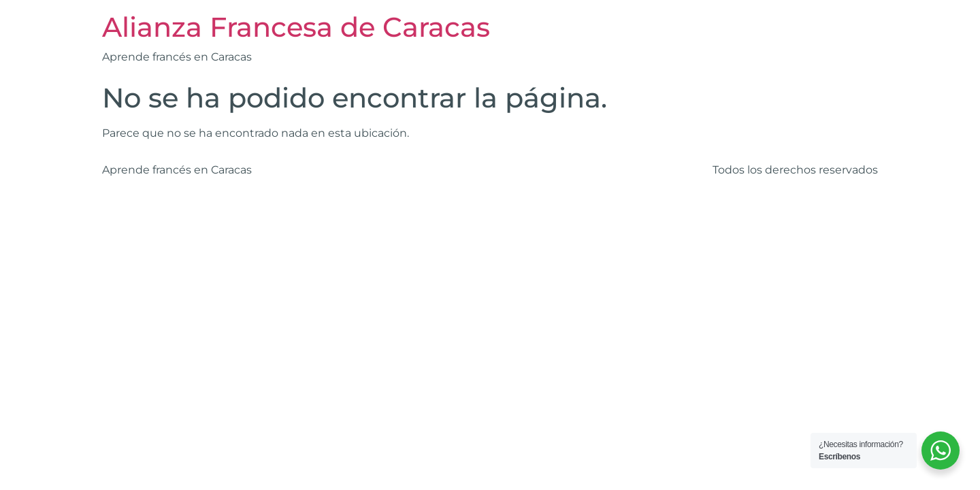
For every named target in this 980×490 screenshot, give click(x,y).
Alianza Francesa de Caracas (296, 27)
